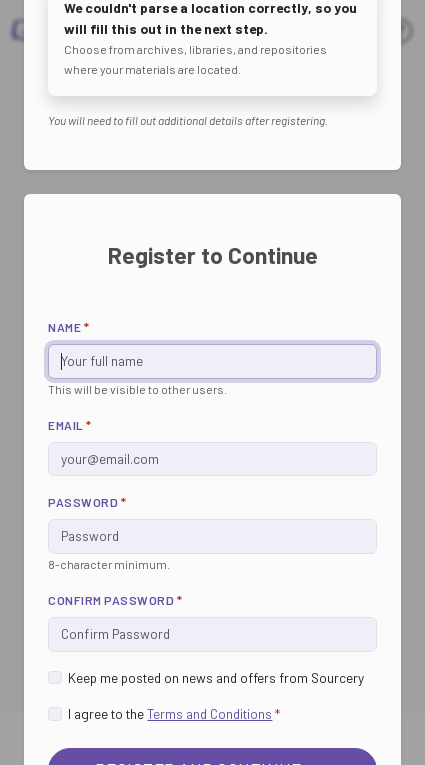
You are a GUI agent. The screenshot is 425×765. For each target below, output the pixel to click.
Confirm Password (115, 600)
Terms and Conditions (209, 713)
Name (68, 327)
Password (87, 502)
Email (70, 425)
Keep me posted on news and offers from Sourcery (216, 677)
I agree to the (174, 713)
